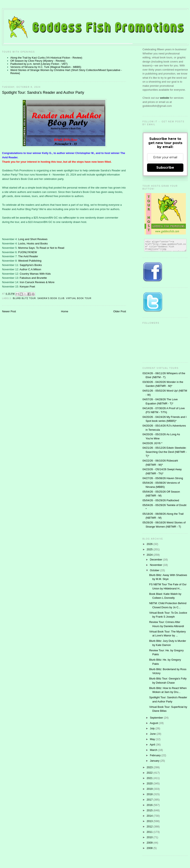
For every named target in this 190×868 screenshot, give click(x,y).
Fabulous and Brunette (33, 278)
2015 (150, 810)
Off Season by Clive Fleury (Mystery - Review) (38, 61)
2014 (150, 816)
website (165, 98)
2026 (150, 544)
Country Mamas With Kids (35, 274)
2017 (150, 800)
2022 (150, 773)
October (155, 570)
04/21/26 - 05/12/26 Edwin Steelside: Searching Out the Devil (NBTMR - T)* (165, 452)
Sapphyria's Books (31, 265)
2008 (150, 848)
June (153, 734)
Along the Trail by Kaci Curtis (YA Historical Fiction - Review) (46, 58)
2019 (150, 789)
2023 (150, 767)
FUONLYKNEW (28, 252)
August (154, 723)
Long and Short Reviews (33, 239)
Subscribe (165, 168)
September (157, 718)
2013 (150, 821)
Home (65, 311)
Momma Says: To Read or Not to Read (41, 248)
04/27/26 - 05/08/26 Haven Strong (163, 478)
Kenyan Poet (27, 287)
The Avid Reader (28, 256)
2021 (150, 778)
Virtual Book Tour (79, 298)
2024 (150, 555)
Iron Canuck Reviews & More (37, 282)
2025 (150, 549)
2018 (150, 794)
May (153, 739)
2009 (150, 843)
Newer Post (9, 311)
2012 (150, 827)
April (153, 745)
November (157, 565)
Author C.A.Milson (30, 269)
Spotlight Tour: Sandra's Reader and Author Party (43, 93)
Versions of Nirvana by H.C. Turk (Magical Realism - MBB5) (46, 67)
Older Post (120, 311)
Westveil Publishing (30, 261)
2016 (150, 805)
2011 (150, 832)
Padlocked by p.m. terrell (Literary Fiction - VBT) (39, 64)
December (157, 560)
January (155, 761)
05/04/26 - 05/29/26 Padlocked (161, 500)
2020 (150, 783)
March (154, 750)
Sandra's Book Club (51, 298)
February (156, 755)
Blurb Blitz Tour (24, 298)
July (153, 728)
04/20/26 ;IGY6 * (152, 443)
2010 (150, 837)
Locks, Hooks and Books (33, 243)
